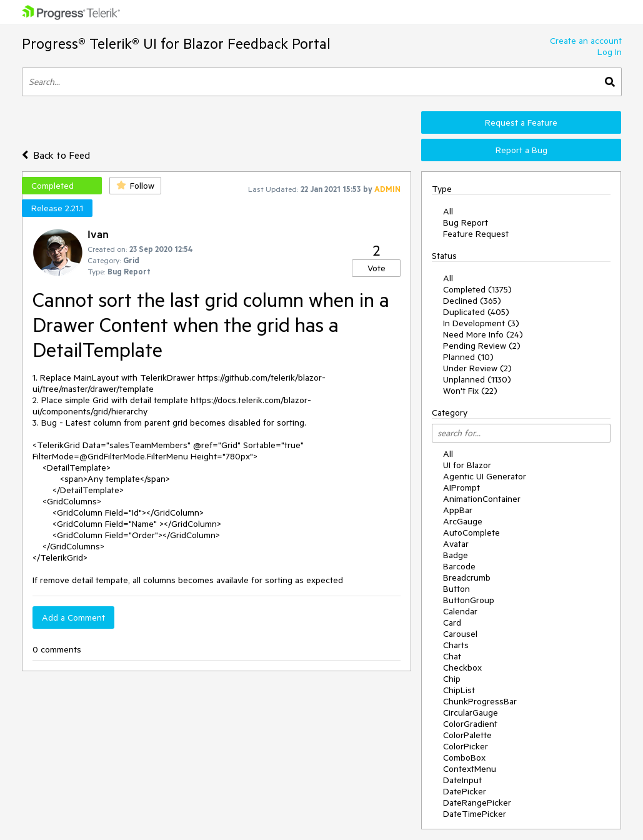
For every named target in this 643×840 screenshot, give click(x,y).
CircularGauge (471, 712)
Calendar (460, 611)
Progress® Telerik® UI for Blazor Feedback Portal (176, 43)
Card (452, 622)
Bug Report (466, 222)
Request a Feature (521, 122)
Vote (376, 268)
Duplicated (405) (476, 312)
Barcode (459, 566)
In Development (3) (481, 323)
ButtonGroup (469, 600)
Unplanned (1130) (477, 379)
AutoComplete (471, 532)
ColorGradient (470, 724)
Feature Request (476, 234)
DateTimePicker (475, 814)
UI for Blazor (467, 465)
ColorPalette (467, 735)
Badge (456, 555)
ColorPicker (466, 746)
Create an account (586, 41)
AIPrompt (461, 487)
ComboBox (464, 757)
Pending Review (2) (482, 346)
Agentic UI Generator (485, 476)
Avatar (456, 544)
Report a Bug (521, 150)
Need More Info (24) (483, 334)
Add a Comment (73, 617)
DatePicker (465, 791)
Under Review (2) (477, 368)
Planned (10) (468, 357)
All (448, 211)
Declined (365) (472, 301)
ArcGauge (463, 521)
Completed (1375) (477, 289)
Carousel (460, 634)
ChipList (459, 690)
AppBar (458, 510)
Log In (610, 52)
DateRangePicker (477, 802)
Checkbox (462, 667)
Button (456, 589)
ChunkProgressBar (480, 701)
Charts (456, 645)
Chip (452, 679)
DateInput (462, 780)
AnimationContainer (482, 499)
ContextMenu (470, 769)
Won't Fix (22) (470, 391)
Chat (452, 656)
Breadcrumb (467, 577)
